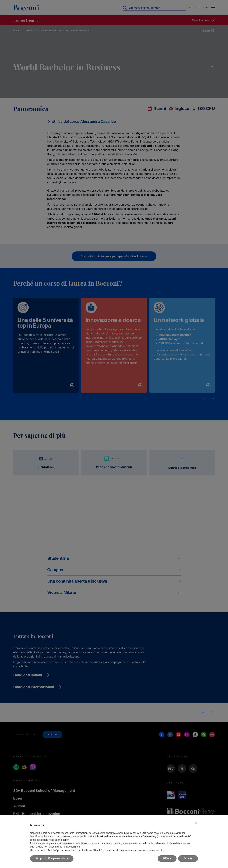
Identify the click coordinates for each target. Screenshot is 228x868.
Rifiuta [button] (167, 858)
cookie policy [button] (62, 840)
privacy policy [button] (132, 833)
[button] (196, 823)
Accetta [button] (188, 858)
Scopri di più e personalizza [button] (52, 858)
